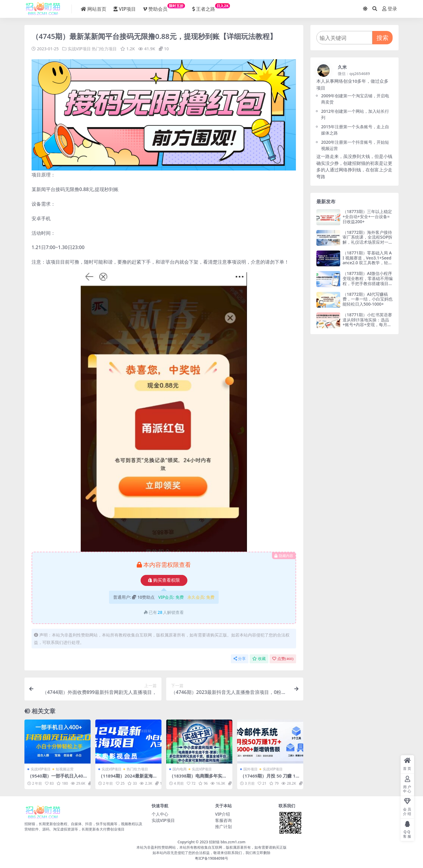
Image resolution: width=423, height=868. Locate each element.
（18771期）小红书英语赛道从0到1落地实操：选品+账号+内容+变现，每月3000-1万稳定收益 (367, 322)
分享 (240, 658)
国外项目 (251, 769)
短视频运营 (65, 769)
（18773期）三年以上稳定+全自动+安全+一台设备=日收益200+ (367, 216)
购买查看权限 (164, 580)
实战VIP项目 (79, 49)
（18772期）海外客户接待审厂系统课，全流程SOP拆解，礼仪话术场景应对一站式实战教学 (368, 240)
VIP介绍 (223, 814)
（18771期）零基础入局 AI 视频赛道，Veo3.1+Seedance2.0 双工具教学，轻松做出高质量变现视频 (367, 260)
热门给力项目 (104, 49)
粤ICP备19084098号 (211, 858)
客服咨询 (223, 820)
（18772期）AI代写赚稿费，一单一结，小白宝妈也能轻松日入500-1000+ (368, 299)
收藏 (259, 658)
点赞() (283, 658)
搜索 (382, 38)
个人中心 (160, 814)
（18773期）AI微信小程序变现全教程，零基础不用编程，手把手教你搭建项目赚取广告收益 (368, 281)
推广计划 (223, 826)
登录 (390, 9)
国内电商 (180, 769)
